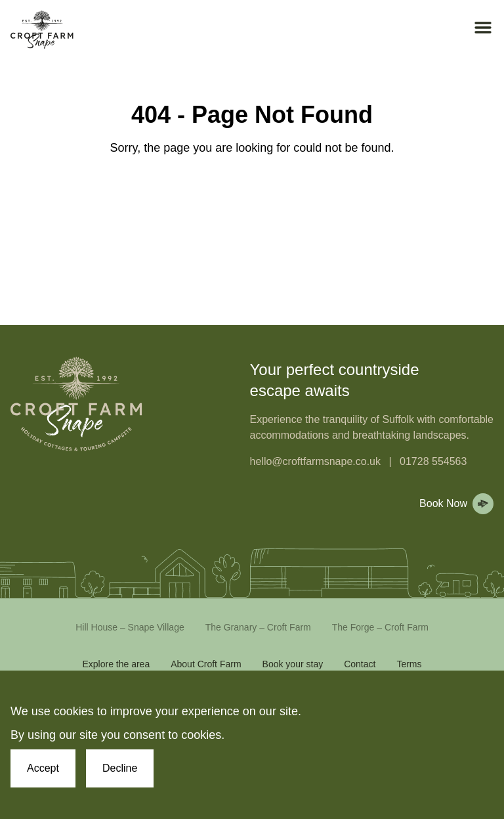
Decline (120, 768)
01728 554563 (433, 461)
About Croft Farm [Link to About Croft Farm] (206, 664)
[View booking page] (454, 504)
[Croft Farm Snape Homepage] (42, 30)
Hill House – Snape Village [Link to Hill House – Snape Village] (130, 627)
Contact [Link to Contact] (360, 664)
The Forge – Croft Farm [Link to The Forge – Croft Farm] (380, 627)
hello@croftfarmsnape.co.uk (315, 461)
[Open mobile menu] (483, 28)
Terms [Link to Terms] (409, 664)
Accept (43, 768)
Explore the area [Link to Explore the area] (116, 664)
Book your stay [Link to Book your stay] (293, 664)
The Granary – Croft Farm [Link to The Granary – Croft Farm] (258, 627)
